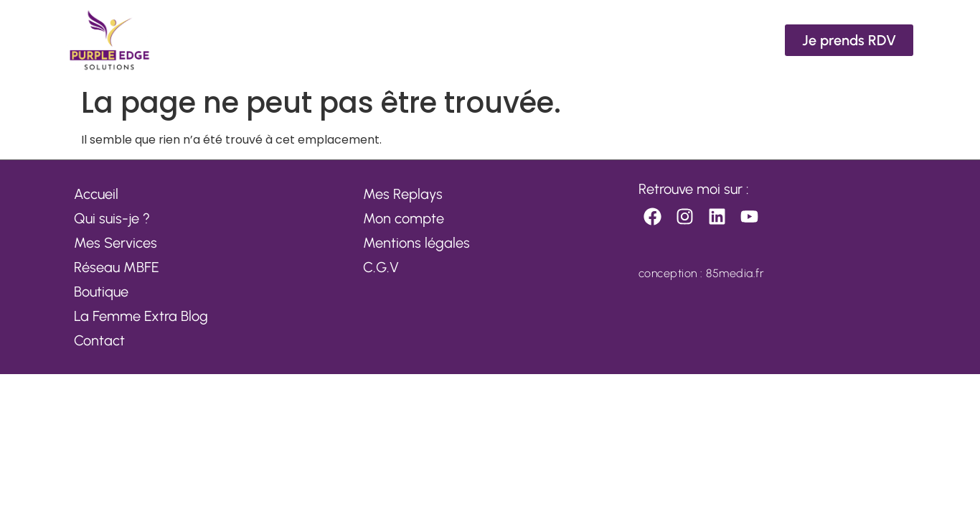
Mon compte (404, 218)
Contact (99, 340)
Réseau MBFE (117, 267)
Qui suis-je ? (112, 218)
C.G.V (381, 267)
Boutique (101, 292)
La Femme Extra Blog (141, 316)
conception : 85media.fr (702, 273)
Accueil (96, 194)
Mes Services (116, 243)
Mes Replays (403, 194)
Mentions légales (416, 243)
